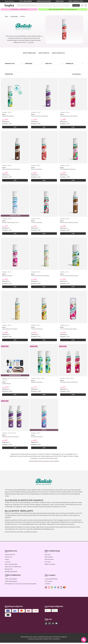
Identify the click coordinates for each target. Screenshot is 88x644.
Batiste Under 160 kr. (59, 53)
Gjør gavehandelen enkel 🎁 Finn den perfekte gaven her (62, 9)
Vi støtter (47, 585)
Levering (8, 563)
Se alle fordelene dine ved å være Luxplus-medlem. (44, 462)
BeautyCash (9, 570)
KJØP (15, 127)
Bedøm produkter (50, 566)
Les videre (31, 43)
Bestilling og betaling (11, 573)
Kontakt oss (8, 558)
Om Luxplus (48, 583)
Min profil (47, 556)
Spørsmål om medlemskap (13, 568)
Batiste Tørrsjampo (30, 53)
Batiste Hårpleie (44, 53)
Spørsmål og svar (10, 556)
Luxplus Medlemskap (51, 580)
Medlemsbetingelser (11, 583)
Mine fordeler (49, 558)
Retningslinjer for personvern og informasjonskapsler (21, 585)
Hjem (6, 17)
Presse (7, 561)
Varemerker (14, 17)
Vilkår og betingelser (11, 580)
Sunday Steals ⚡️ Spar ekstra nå (19, 9)
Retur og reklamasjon (11, 566)
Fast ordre (48, 563)
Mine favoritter (49, 561)
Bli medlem (75, 5)
